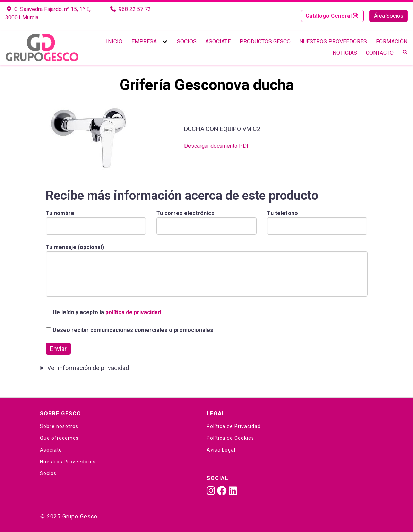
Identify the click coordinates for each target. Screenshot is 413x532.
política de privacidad (133, 312)
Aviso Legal (221, 450)
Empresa (144, 41)
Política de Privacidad (234, 426)
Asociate (218, 41)
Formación (392, 41)
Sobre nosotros (59, 426)
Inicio (114, 41)
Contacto (380, 53)
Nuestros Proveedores (333, 41)
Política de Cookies (230, 438)
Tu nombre (96, 220)
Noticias (345, 53)
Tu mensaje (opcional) (207, 271)
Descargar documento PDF (217, 146)
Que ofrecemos (59, 438)
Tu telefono (317, 220)
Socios (187, 41)
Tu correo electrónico (206, 220)
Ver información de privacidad (88, 368)
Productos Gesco (265, 41)
